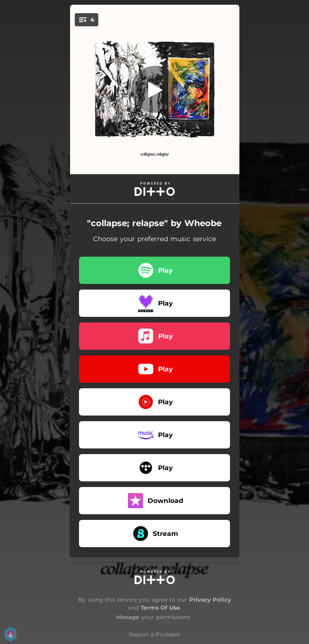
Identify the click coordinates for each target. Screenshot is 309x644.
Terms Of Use (160, 608)
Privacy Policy (210, 600)
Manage (128, 617)
